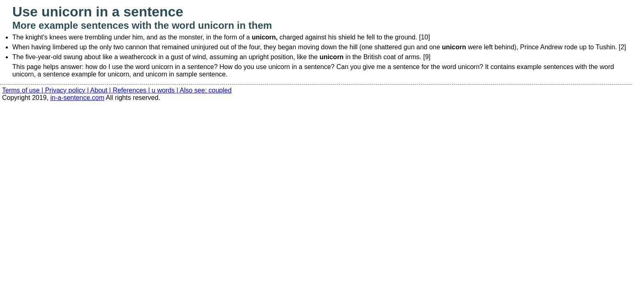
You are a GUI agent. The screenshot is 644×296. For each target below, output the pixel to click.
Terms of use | (24, 90)
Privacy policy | (68, 90)
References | (132, 90)
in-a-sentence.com (77, 98)
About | (102, 90)
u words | (166, 90)
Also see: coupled (206, 90)
